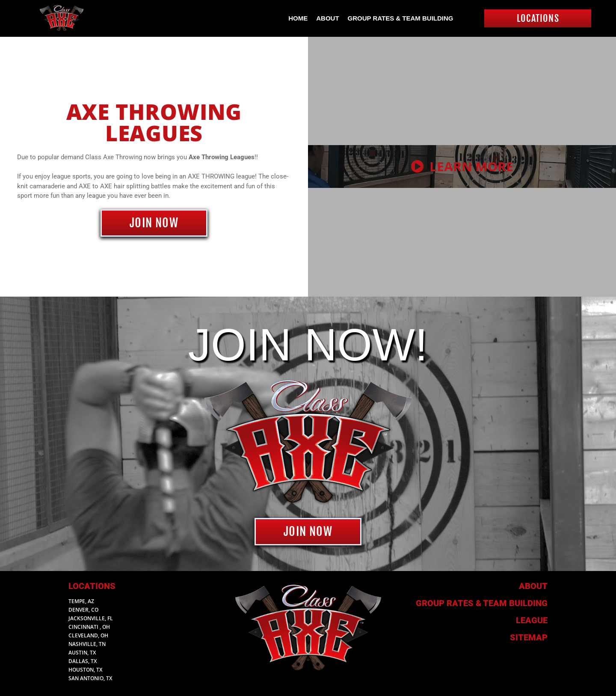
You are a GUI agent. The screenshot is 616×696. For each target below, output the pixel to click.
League (532, 620)
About (327, 18)
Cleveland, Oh (88, 635)
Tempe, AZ (81, 601)
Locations (92, 586)
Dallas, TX (83, 661)
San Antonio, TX (90, 678)
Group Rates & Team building (482, 603)
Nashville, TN (87, 644)
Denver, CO (83, 610)
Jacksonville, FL (91, 618)
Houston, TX (85, 670)
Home (298, 18)
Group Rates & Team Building (401, 18)
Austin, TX (82, 653)
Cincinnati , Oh (89, 627)
